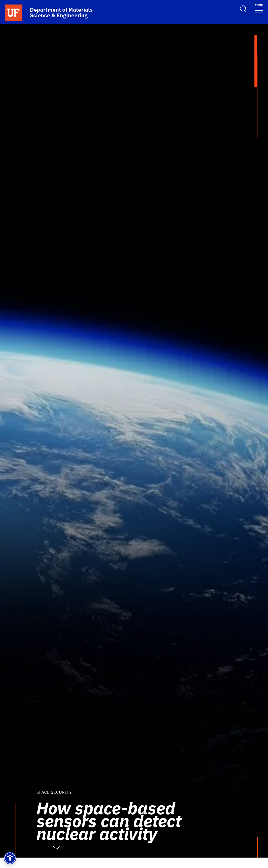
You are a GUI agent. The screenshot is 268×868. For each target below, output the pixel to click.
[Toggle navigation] (259, 8)
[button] (10, 858)
